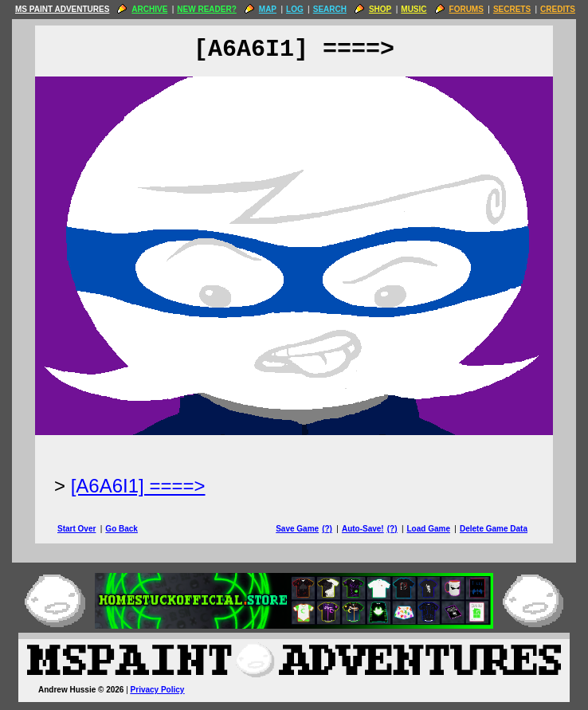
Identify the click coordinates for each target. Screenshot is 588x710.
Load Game (428, 529)
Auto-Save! (363, 529)
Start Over (76, 529)
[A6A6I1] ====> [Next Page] (138, 486)
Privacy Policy (158, 690)
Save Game (297, 529)
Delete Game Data (494, 529)
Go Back (122, 529)
